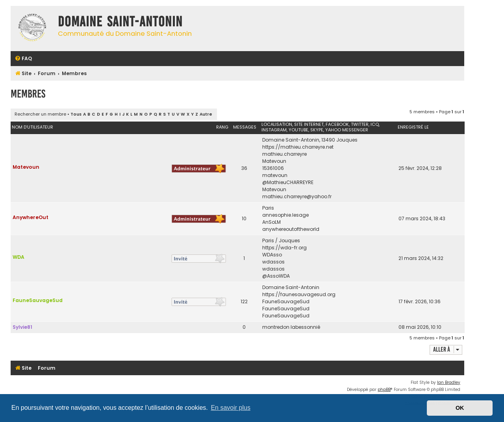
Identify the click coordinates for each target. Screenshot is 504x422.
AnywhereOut (31, 217)
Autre (206, 114)
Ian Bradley (449, 382)
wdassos (273, 262)
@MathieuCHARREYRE (288, 182)
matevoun (275, 175)
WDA (19, 257)
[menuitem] (23, 59)
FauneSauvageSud (38, 300)
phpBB (384, 390)
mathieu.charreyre (284, 154)
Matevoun (26, 167)
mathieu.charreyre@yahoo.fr (297, 196)
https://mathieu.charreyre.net (298, 147)
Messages (245, 127)
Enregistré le (413, 127)
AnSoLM (271, 222)
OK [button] (460, 408)
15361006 (273, 168)
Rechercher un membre (40, 114)
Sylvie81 (22, 327)
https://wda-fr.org (284, 248)
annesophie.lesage (285, 215)
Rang (222, 127)
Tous (76, 114)
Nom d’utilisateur (32, 127)
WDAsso (272, 255)
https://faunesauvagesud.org (299, 294)
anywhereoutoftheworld (291, 229)
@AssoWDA (276, 276)
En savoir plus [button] (231, 408)
